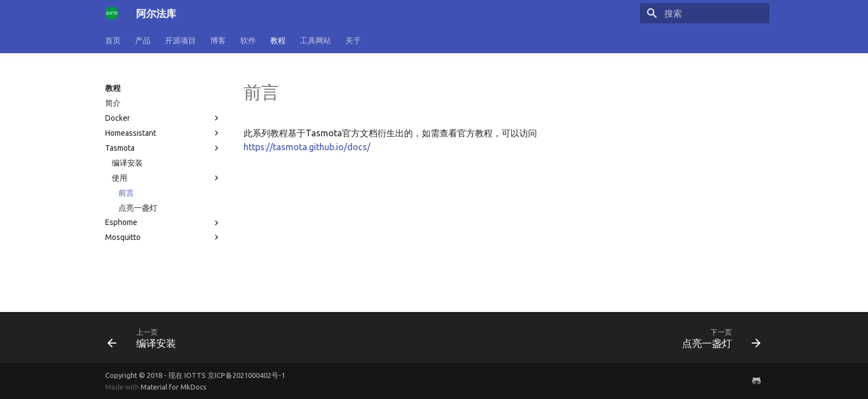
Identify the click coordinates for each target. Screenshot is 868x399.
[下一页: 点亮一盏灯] (718, 337)
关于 (353, 40)
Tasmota (163, 148)
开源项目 (180, 40)
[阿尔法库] (112, 13)
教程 (278, 40)
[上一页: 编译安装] (145, 337)
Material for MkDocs (174, 387)
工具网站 (316, 40)
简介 (113, 103)
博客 (218, 40)
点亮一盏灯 (138, 208)
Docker (163, 118)
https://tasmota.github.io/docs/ (307, 147)
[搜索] (705, 13)
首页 (113, 40)
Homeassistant (163, 133)
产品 (143, 40)
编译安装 (127, 163)
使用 (167, 178)
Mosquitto (163, 237)
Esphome (163, 223)
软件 (248, 40)
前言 (126, 193)
